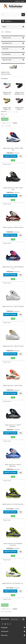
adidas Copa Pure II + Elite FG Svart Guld (13, 189)
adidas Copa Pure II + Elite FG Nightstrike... (13, 426)
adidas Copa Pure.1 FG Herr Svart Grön (13, 504)
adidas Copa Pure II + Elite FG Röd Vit (13, 227)
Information (7, 43)
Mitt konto (4, 635)
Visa (2, 114)
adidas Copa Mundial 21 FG (19, 93)
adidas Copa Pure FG (19, 108)
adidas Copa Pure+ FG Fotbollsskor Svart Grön (13, 544)
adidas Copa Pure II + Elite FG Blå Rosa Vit (13, 268)
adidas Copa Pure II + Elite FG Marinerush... (13, 465)
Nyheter (5, 49)
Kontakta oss (18, 1)
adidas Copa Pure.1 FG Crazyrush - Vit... (13, 583)
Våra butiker (7, 60)
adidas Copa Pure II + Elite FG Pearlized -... (13, 307)
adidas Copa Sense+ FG (7, 93)
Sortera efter (4, 111)
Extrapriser (6, 54)
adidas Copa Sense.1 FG (7, 108)
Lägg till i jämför (7, 164)
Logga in (23, 1)
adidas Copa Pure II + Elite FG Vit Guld (13, 346)
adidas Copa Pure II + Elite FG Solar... (13, 386)
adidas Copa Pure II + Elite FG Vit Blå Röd (13, 149)
